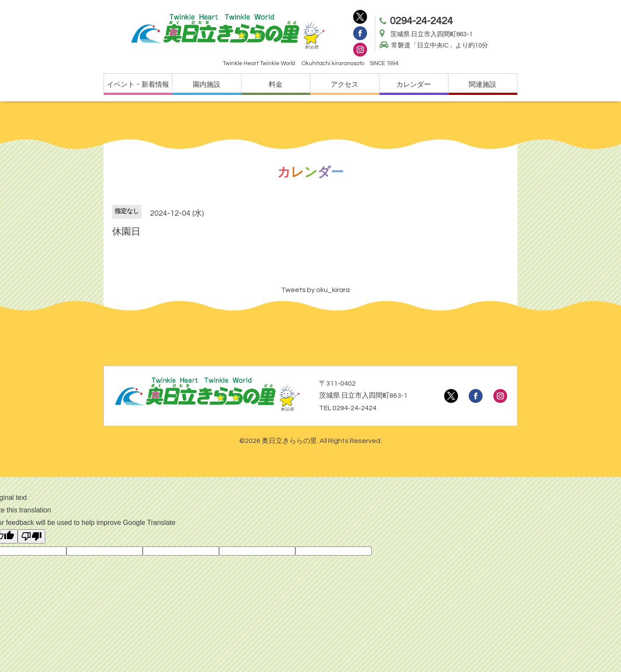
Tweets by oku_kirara (315, 290)
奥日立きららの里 (289, 441)
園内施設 (207, 85)
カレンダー (414, 85)
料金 (276, 85)
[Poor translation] (31, 536)
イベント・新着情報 (138, 85)
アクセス (345, 85)
